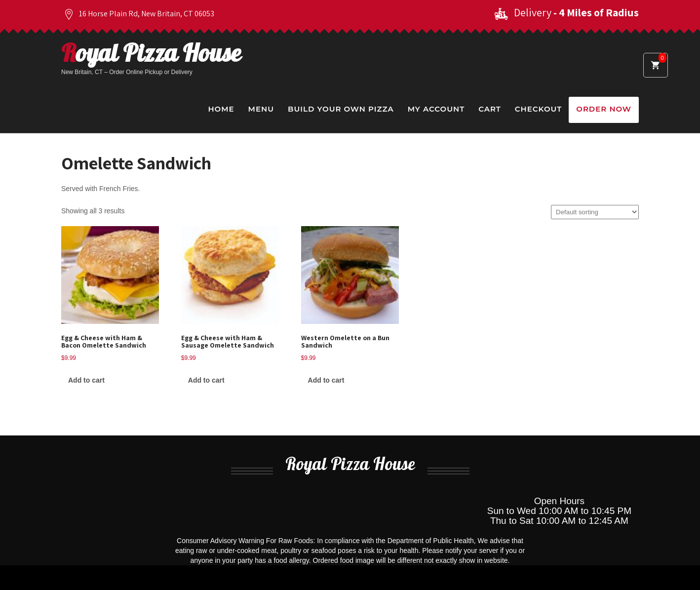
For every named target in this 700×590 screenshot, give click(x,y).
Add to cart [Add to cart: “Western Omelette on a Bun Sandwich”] (326, 380)
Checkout (538, 109)
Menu (261, 109)
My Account (436, 109)
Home (221, 109)
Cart (490, 109)
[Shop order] (595, 212)
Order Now (604, 109)
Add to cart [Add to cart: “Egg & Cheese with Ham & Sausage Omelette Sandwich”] (206, 380)
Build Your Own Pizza (341, 109)
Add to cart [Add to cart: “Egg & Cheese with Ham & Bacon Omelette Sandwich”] (86, 380)
